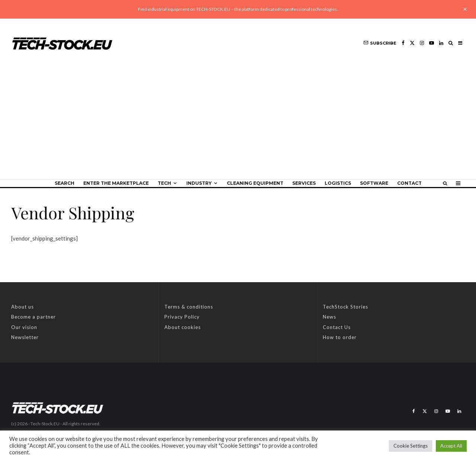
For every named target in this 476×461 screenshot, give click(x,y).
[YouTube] (432, 43)
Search (65, 183)
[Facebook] (403, 43)
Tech (164, 183)
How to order (340, 337)
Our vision (24, 327)
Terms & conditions (189, 307)
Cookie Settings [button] (411, 446)
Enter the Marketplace (116, 183)
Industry (199, 183)
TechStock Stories (345, 307)
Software (374, 183)
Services (304, 183)
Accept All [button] (451, 446)
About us (22, 307)
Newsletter (25, 337)
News (329, 317)
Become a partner (33, 317)
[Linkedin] (441, 43)
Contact (409, 183)
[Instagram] (422, 43)
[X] (412, 43)
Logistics (338, 183)
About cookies (183, 327)
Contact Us (337, 327)
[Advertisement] (238, 123)
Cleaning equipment (255, 183)
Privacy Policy (182, 317)
